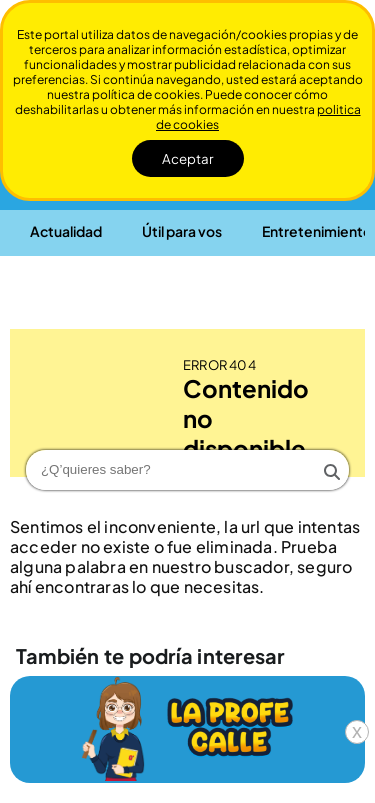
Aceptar (188, 158)
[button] (66, 231)
